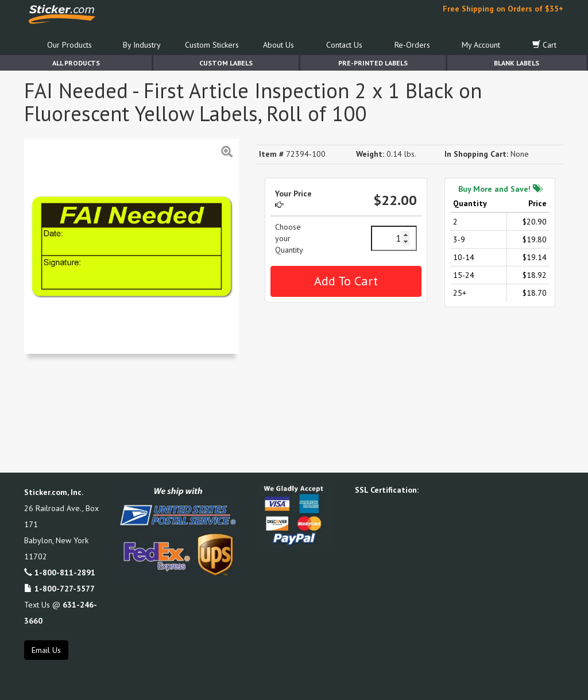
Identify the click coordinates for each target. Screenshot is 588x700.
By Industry (142, 45)
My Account (481, 45)
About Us (278, 45)
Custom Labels (226, 63)
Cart (544, 45)
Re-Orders (412, 45)
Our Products (69, 45)
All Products (76, 63)
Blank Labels (517, 63)
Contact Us (344, 45)
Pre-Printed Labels (373, 63)
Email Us (46, 650)
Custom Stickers (212, 45)
